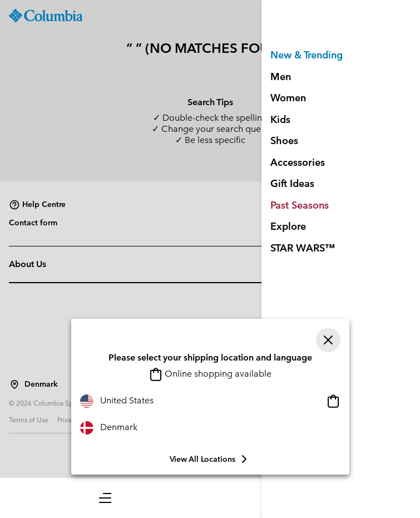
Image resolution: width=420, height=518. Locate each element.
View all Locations (210, 459)
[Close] (328, 340)
